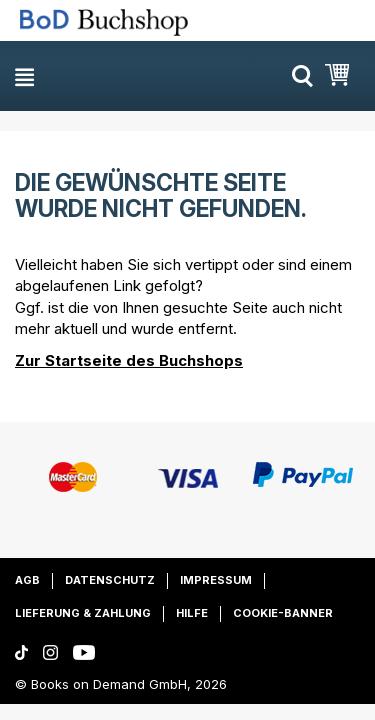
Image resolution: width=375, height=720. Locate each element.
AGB (27, 580)
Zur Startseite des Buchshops (129, 360)
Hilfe (192, 613)
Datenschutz (110, 580)
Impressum (216, 580)
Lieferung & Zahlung (83, 613)
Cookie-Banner (283, 613)
